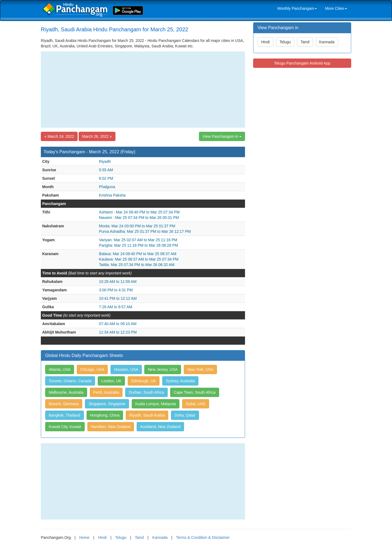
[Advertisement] (143, 90)
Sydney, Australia (180, 381)
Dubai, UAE (196, 404)
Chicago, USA (92, 369)
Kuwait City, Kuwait (65, 427)
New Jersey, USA (163, 369)
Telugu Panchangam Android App (302, 63)
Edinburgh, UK (144, 381)
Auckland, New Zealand (160, 427)
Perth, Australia (106, 392)
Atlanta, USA (60, 369)
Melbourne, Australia (66, 392)
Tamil (305, 42)
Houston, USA (126, 369)
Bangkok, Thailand (65, 415)
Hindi (265, 42)
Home (84, 537)
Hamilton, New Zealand (111, 427)
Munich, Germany (64, 404)
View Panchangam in (222, 136)
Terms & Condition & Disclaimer (203, 537)
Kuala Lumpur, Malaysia (156, 404)
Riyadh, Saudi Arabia (147, 415)
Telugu (285, 42)
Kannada (327, 42)
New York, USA (200, 369)
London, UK (111, 381)
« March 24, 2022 (59, 136)
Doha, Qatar (185, 415)
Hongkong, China (105, 415)
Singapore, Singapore (107, 404)
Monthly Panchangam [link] (297, 8)
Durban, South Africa (146, 392)
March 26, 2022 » (97, 136)
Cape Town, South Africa (195, 392)
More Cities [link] (336, 8)
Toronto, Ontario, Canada (70, 381)
